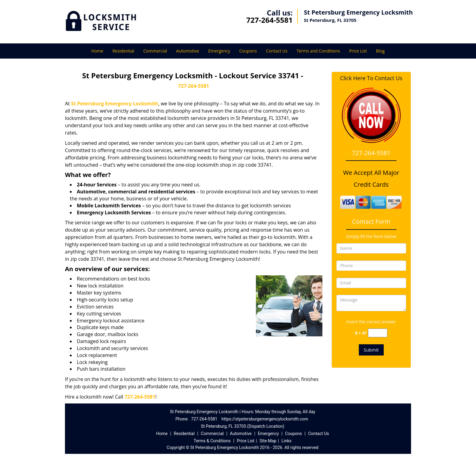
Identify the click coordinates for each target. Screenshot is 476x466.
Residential (123, 51)
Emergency (219, 51)
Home (97, 51)
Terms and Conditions (318, 51)
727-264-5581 (269, 20)
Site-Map (268, 441)
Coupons (248, 51)
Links (286, 441)
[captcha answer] (378, 333)
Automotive (188, 51)
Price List (358, 51)
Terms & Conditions (212, 441)
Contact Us (277, 51)
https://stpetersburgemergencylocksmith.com (265, 419)
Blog (381, 51)
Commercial (155, 51)
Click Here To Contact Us (371, 78)
